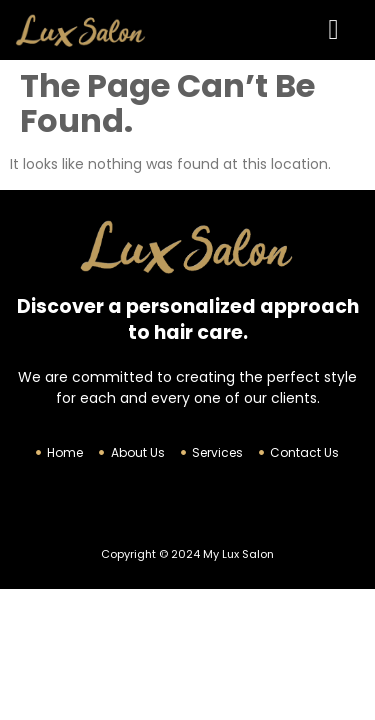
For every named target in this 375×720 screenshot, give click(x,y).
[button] (333, 30)
